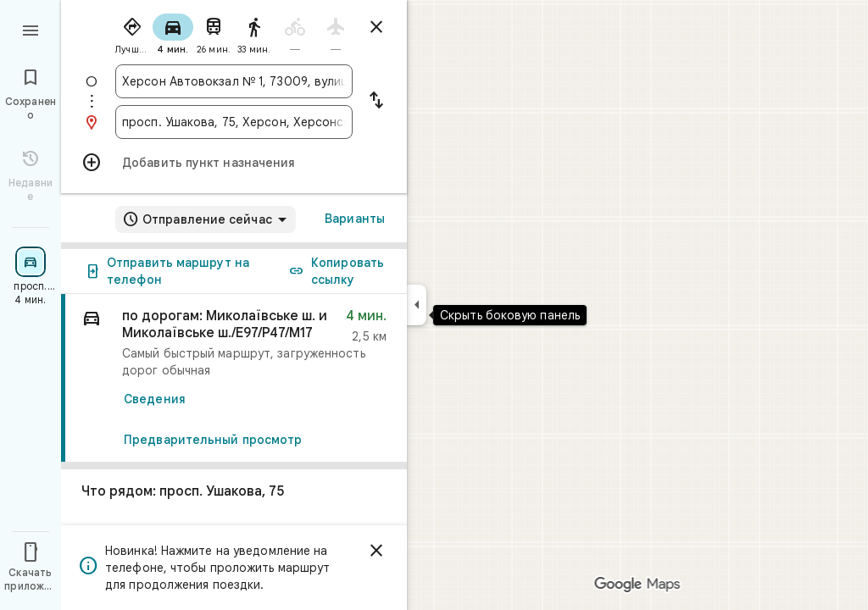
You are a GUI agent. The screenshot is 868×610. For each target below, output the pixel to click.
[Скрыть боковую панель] (417, 305)
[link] (234, 378)
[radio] (132, 32)
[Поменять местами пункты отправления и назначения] (376, 102)
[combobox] (234, 81)
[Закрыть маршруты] (376, 27)
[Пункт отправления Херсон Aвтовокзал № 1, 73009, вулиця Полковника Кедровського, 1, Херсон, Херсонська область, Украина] (234, 81)
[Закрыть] (376, 551)
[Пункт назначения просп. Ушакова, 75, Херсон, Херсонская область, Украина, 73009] (234, 122)
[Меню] (31, 29)
